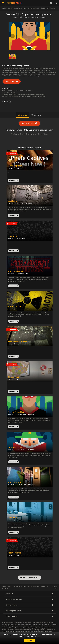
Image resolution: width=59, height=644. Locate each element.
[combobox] (56, 3)
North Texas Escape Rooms (31, 8)
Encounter (13, 518)
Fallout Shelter (14, 307)
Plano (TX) (17, 8)
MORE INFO (10, 81)
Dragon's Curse (15, 447)
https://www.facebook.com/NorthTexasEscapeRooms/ (27, 95)
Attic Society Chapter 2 (18, 342)
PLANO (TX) (18, 17)
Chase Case (14, 377)
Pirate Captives (15, 166)
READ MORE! (13, 216)
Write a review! (29, 123)
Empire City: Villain (16, 412)
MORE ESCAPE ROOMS (29, 578)
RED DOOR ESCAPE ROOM (24, 203)
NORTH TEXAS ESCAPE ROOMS (35, 17)
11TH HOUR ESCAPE (22, 274)
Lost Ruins (12, 201)
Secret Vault (14, 236)
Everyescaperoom (7, 8)
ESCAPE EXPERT (21, 344)
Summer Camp (15, 483)
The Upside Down (16, 271)
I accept (30, 641)
